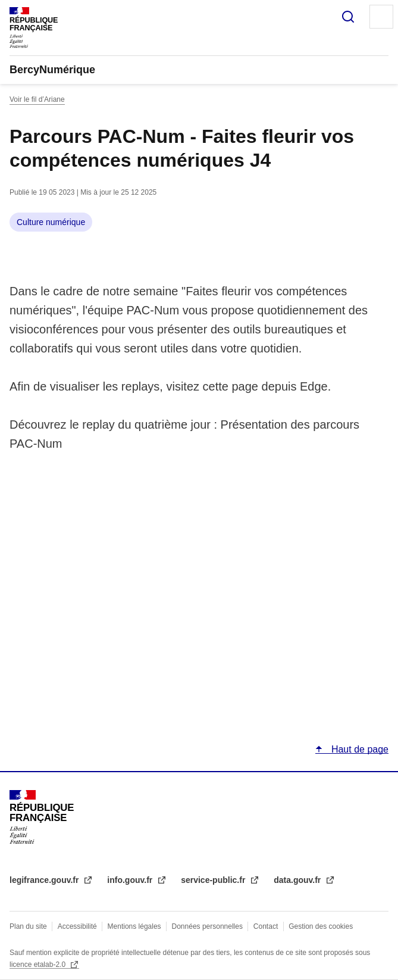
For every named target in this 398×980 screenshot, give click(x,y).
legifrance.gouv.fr (45, 880)
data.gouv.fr (298, 880)
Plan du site (28, 926)
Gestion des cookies (321, 926)
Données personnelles (207, 926)
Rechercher (348, 17)
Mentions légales (134, 926)
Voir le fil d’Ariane (37, 99)
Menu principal (381, 17)
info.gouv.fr (131, 880)
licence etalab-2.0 (38, 965)
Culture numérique (51, 222)
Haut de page (358, 749)
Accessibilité (77, 926)
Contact (266, 926)
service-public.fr (214, 880)
